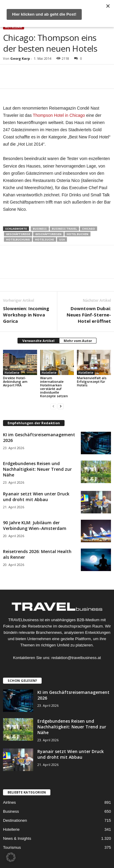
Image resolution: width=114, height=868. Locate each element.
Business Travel (64, 229)
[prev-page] (53, 406)
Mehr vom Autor (78, 341)
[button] (11, 857)
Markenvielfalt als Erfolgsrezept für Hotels (92, 381)
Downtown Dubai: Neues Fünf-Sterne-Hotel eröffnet (89, 315)
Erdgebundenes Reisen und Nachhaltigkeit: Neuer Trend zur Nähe (37, 469)
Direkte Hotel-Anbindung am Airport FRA (15, 381)
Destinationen (15, 820)
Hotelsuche (44, 239)
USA (62, 239)
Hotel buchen (78, 234)
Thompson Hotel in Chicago (59, 115)
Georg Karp (20, 58)
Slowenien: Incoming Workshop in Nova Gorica (26, 315)
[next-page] (61, 406)
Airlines (9, 802)
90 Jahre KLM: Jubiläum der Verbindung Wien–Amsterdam (35, 525)
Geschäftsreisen (48, 234)
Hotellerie (14, 27)
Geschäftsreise (18, 234)
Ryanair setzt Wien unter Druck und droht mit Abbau (36, 497)
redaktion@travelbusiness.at (76, 658)
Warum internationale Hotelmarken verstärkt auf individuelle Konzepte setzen (54, 387)
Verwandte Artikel (38, 341)
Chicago (89, 229)
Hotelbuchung (18, 239)
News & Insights (17, 838)
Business (40, 229)
